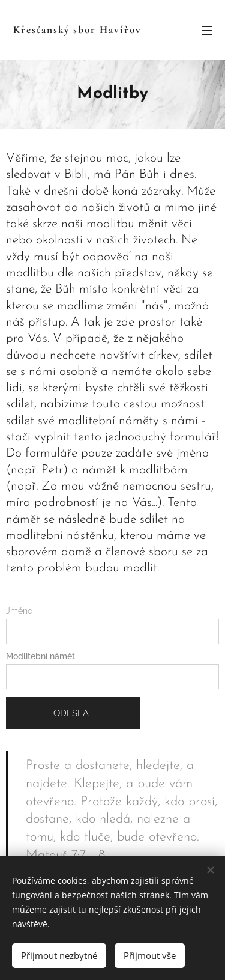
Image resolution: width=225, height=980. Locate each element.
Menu (207, 31)
